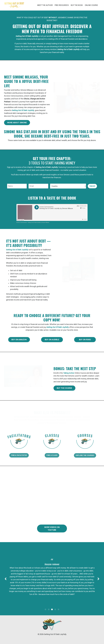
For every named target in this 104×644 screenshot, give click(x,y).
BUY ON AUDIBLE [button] (52, 342)
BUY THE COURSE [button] (64, 391)
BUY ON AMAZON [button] (19, 342)
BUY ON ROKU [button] (85, 342)
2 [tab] (49, 614)
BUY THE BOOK (76, 5)
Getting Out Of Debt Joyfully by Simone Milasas (38, 224)
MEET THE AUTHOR (44, 5)
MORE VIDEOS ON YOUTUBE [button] (52, 531)
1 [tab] (45, 614)
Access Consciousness (22, 224)
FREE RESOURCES (61, 5)
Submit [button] (92, 187)
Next (98, 583)
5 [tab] (58, 614)
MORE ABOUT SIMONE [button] (17, 123)
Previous (6, 583)
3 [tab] (52, 614)
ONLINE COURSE (91, 5)
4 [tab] (55, 614)
